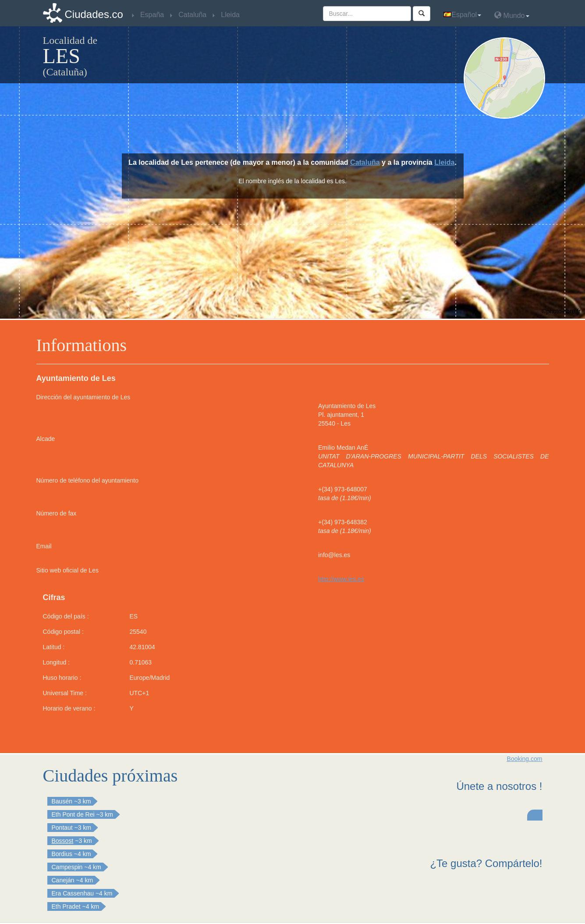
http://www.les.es (341, 579)
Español (462, 15)
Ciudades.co (94, 14)
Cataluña (365, 162)
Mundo (512, 15)
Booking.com (525, 759)
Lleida (444, 162)
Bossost (63, 841)
